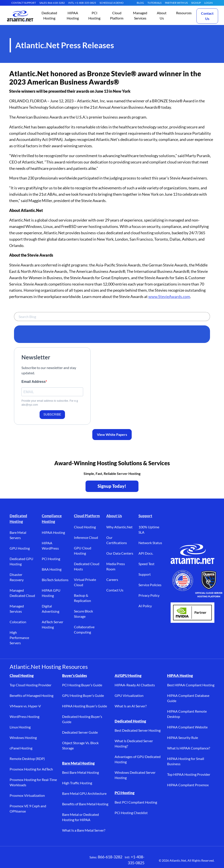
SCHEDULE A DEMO (112, 3)
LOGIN (208, 3)
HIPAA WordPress (50, 546)
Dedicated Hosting (18, 519)
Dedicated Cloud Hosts (87, 566)
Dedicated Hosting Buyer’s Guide (82, 719)
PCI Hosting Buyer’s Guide (82, 685)
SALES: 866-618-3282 (52, 3)
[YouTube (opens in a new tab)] (53, 859)
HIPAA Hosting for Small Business (186, 761)
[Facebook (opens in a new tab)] (14, 859)
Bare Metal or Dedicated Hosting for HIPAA (80, 817)
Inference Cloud (86, 537)
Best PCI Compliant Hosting (136, 802)
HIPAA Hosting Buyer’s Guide (85, 706)
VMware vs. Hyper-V (25, 706)
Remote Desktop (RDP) (27, 759)
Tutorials (154, 3)
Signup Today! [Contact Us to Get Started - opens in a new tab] (112, 486)
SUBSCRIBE (52, 414)
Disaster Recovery (17, 577)
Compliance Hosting (52, 519)
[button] (49, 16)
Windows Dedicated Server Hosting (135, 775)
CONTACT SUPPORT (24, 3)
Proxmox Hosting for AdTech (31, 769)
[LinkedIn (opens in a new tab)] (40, 859)
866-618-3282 (110, 857)
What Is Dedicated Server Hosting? (134, 743)
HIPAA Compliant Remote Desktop (187, 714)
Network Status (150, 543)
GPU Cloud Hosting (83, 551)
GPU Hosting (20, 548)
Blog (140, 3)
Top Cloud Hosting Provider (31, 685)
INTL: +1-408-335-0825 (82, 3)
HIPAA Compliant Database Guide (188, 698)
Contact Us (207, 16)
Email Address (34, 382)
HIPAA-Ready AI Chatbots (135, 685)
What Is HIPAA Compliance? (189, 748)
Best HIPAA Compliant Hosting (191, 685)
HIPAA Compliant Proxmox (188, 785)
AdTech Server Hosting (52, 624)
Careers (112, 580)
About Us (114, 516)
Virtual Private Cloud (85, 582)
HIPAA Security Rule (183, 738)
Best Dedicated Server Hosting (138, 730)
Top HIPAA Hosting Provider (189, 774)
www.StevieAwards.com (169, 296)
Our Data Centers (120, 553)
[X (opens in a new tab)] (27, 859)
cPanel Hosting (21, 748)
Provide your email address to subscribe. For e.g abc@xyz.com (50, 403)
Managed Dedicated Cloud (22, 593)
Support (145, 516)
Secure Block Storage (83, 614)
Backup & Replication (82, 598)
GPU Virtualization (129, 695)
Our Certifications (117, 540)
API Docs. (146, 553)
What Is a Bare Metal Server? (84, 830)
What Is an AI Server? (131, 706)
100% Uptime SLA (149, 530)
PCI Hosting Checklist (131, 813)
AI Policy (145, 606)
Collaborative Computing (84, 629)
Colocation (18, 622)
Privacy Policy (149, 595)
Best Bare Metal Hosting (80, 772)
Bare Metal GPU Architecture (84, 793)
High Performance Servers (19, 638)
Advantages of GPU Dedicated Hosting (138, 759)
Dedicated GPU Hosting (21, 561)
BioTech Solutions (55, 580)
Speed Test (146, 564)
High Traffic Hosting (77, 783)
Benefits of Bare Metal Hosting (85, 804)
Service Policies (150, 585)
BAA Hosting (52, 569)
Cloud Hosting (85, 527)
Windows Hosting (23, 738)
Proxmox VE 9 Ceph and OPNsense (28, 809)
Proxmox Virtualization (27, 795)
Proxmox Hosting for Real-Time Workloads (33, 782)
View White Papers (112, 434)
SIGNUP (196, 3)
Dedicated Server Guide (80, 732)
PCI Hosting (51, 559)
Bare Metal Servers (18, 535)
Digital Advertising (51, 609)
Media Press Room (116, 566)
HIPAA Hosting (53, 532)
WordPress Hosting (24, 716)
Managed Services (17, 609)
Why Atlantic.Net (119, 527)
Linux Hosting (20, 727)
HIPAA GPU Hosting (51, 593)
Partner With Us (176, 3)
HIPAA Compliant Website (187, 727)
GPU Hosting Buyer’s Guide (83, 695)
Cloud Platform (87, 516)
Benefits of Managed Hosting (31, 695)
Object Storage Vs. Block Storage (80, 745)
